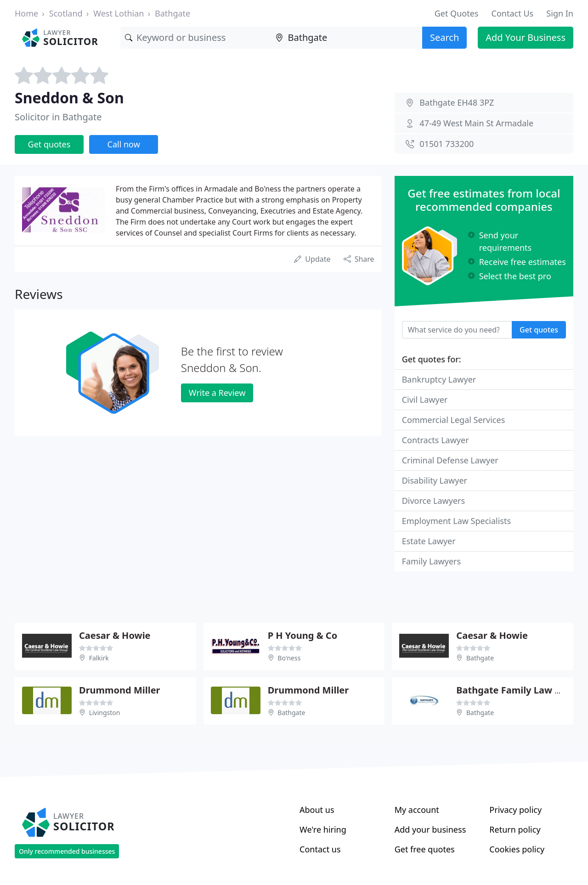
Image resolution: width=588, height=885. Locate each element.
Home (26, 13)
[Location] (347, 38)
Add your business (430, 829)
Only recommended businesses (67, 851)
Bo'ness (289, 658)
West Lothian (119, 13)
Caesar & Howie (115, 635)
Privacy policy (515, 810)
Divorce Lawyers (433, 501)
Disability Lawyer (435, 480)
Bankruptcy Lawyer (439, 379)
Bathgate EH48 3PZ (457, 102)
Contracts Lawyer (435, 440)
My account (417, 810)
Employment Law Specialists (456, 521)
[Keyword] (196, 38)
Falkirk (99, 658)
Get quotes (49, 144)
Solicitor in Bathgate (58, 117)
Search (444, 37)
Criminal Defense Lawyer (450, 460)
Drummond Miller (120, 690)
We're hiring (323, 829)
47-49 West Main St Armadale (476, 123)
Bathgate (172, 13)
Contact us (320, 849)
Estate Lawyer (429, 541)
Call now (124, 144)
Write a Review (217, 393)
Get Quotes (457, 13)
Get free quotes (425, 849)
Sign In (560, 13)
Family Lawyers (431, 561)
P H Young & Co (303, 635)
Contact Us (513, 13)
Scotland (66, 13)
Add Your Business (526, 37)
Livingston (105, 713)
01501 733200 (447, 144)
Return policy (515, 829)
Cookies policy (517, 849)
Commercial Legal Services (454, 420)
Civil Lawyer (425, 400)
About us (317, 810)
